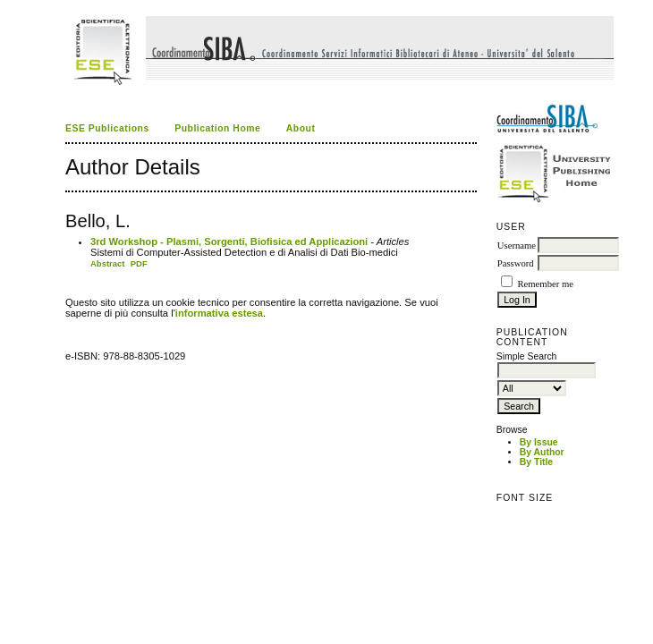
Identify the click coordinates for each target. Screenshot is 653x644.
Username (517, 246)
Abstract (108, 263)
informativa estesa (219, 313)
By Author (542, 452)
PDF (139, 263)
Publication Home (217, 128)
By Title (536, 462)
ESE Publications (107, 128)
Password (516, 263)
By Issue (539, 442)
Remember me (545, 284)
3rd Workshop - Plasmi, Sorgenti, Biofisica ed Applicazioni (229, 241)
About (301, 128)
